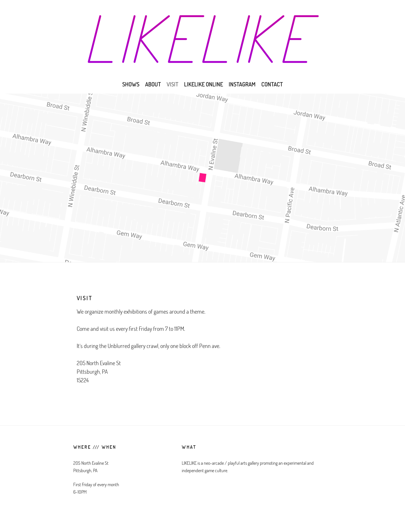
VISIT (172, 84)
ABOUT (153, 84)
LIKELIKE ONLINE (204, 84)
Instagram (242, 84)
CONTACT (272, 84)
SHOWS (131, 84)
